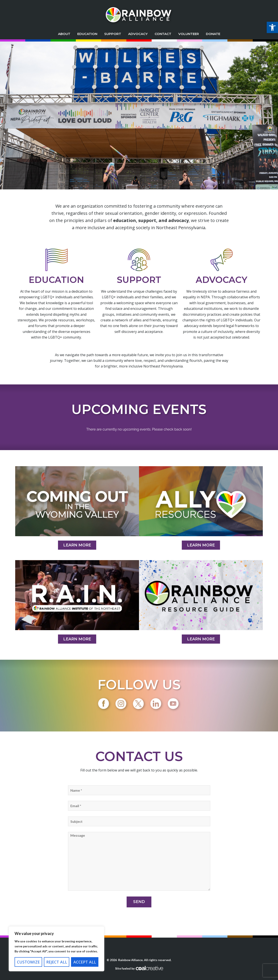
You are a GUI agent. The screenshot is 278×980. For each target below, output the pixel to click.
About (64, 34)
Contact (163, 34)
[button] (272, 27)
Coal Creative (149, 968)
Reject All (57, 962)
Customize (28, 962)
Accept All (85, 962)
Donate (213, 34)
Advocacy (138, 34)
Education (87, 34)
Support (113, 34)
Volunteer (189, 34)
